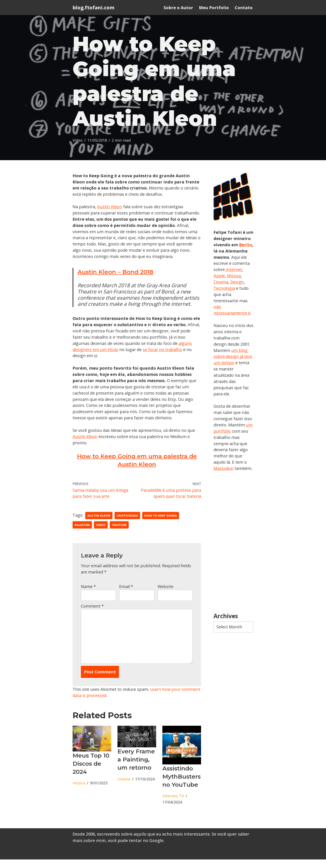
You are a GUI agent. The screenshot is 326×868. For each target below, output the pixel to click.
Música (220, 283)
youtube (119, 533)
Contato (244, 8)
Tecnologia (240, 289)
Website (165, 595)
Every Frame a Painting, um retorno (136, 768)
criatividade (127, 524)
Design (220, 289)
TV (182, 805)
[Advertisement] (233, 544)
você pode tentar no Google (136, 849)
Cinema (237, 283)
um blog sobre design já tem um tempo (233, 357)
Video (78, 141)
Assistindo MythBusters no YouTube (182, 785)
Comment (92, 614)
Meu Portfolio (214, 8)
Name (88, 595)
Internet (170, 805)
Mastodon (224, 470)
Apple (238, 276)
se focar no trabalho (163, 357)
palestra (82, 533)
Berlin (220, 251)
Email (126, 595)
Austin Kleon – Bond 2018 (115, 279)
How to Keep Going (161, 524)
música (79, 792)
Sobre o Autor (178, 8)
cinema (124, 788)
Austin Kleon (110, 207)
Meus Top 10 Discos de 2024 (91, 772)
